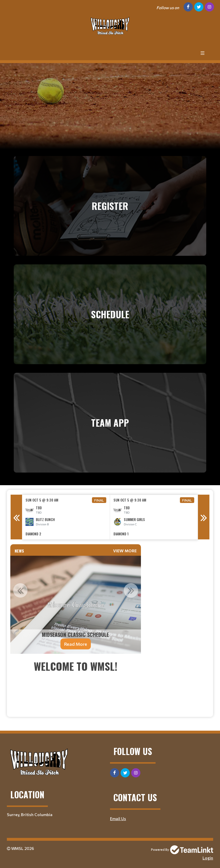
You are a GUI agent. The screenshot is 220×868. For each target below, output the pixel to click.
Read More (76, 644)
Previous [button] (16, 517)
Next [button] (204, 517)
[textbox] (76, 685)
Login (208, 858)
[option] (66, 517)
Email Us (118, 819)
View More (125, 551)
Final (99, 500)
